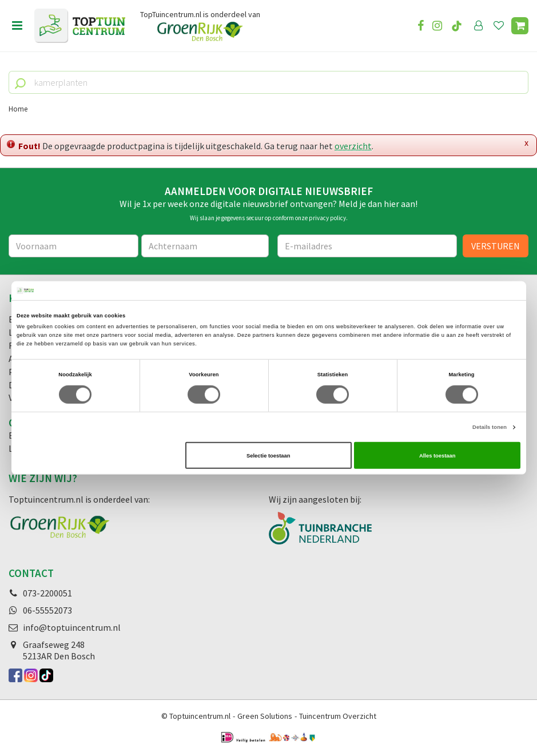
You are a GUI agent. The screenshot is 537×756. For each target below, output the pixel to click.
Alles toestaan (437, 455)
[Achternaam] (205, 246)
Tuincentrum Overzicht (338, 716)
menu (17, 26)
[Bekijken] (520, 26)
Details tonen (490, 427)
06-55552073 (47, 610)
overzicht (353, 146)
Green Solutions (265, 716)
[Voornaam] (73, 246)
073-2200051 (47, 593)
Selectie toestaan (268, 455)
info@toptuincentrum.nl (72, 627)
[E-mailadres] (367, 246)
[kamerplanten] (268, 82)
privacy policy (327, 218)
